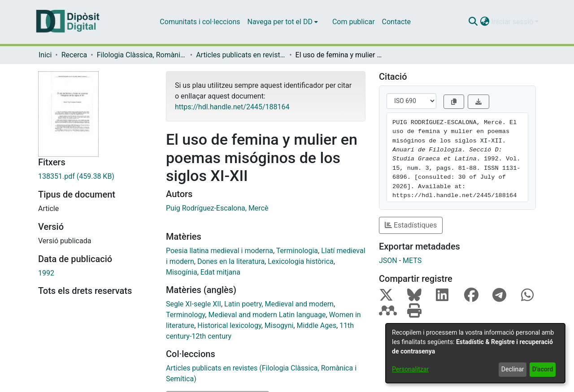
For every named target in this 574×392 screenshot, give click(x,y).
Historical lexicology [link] (229, 325)
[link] (95, 177)
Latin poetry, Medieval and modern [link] (279, 304)
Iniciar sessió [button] (513, 22)
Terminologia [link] (297, 251)
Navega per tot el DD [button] (280, 22)
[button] (473, 22)
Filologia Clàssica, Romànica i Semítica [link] (142, 55)
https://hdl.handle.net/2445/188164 (232, 107)
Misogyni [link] (279, 325)
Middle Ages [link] (316, 325)
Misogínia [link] (182, 272)
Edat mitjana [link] (220, 272)
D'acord (543, 369)
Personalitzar (410, 369)
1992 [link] (46, 273)
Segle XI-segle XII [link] (194, 304)
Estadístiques (411, 225)
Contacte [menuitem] (396, 22)
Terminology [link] (185, 315)
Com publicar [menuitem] (354, 22)
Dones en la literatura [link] (231, 261)
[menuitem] (283, 22)
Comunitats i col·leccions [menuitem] (200, 22)
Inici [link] (45, 55)
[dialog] (475, 353)
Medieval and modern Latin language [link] (267, 315)
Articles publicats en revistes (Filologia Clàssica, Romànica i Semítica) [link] (241, 55)
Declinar (513, 369)
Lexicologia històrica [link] (301, 261)
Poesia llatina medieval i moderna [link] (220, 251)
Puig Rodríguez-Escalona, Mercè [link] (217, 208)
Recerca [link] (74, 55)
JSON (388, 261)
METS (412, 261)
